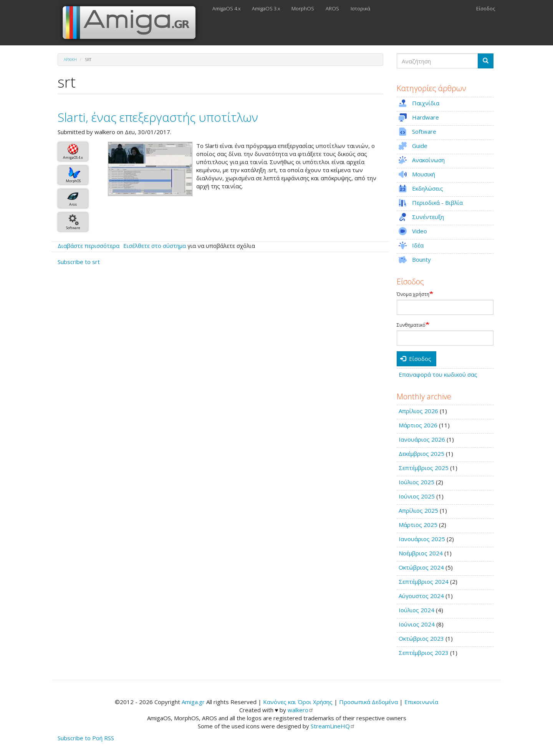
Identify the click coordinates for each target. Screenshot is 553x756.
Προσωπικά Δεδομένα (368, 702)
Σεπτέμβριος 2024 (424, 582)
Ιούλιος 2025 (416, 482)
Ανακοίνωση (428, 160)
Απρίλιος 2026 (418, 411)
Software (73, 228)
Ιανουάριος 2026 (422, 439)
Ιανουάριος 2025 (422, 539)
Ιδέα (418, 245)
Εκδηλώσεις (428, 188)
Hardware (426, 117)
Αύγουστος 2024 (421, 596)
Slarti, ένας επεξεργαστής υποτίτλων (158, 117)
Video (420, 231)
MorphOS (303, 8)
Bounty (421, 259)
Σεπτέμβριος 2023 (424, 653)
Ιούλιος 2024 (416, 610)
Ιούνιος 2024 (417, 624)
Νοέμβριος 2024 (421, 553)
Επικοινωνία (421, 702)
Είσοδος (486, 8)
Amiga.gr (193, 702)
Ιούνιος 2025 (417, 496)
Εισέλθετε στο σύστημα (155, 246)
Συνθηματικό (411, 325)
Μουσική (424, 174)
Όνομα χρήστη (413, 294)
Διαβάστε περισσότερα (89, 246)
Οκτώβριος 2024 (421, 567)
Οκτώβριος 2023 (421, 638)
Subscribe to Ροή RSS (86, 738)
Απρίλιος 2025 (418, 510)
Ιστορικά (360, 8)
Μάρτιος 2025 (418, 525)
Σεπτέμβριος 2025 (424, 468)
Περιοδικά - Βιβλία (437, 203)
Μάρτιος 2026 (418, 425)
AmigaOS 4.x (226, 8)
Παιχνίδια (426, 103)
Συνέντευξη (428, 217)
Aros (73, 204)
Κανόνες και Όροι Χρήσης (298, 702)
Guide (420, 146)
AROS (332, 8)
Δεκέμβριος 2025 (421, 454)
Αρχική (70, 60)
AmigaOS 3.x (266, 8)
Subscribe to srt (79, 262)
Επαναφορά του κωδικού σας (438, 374)
